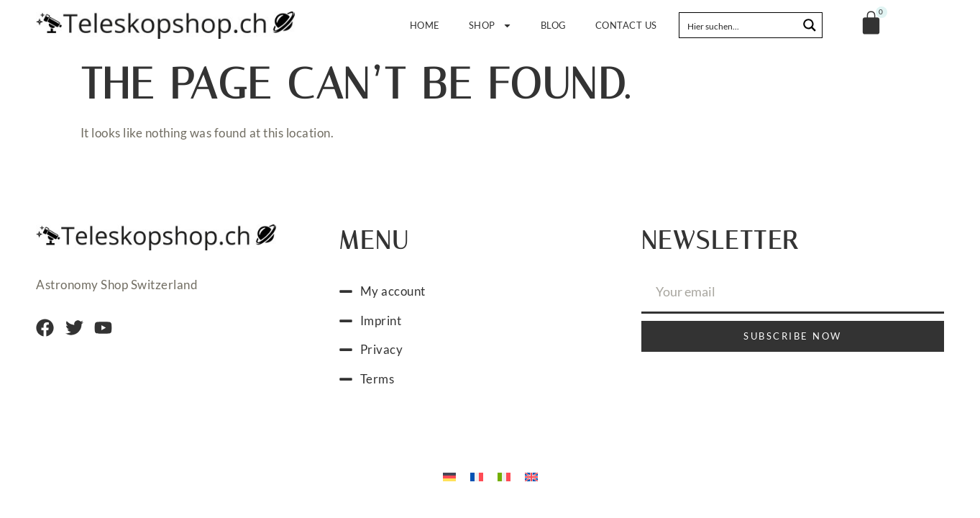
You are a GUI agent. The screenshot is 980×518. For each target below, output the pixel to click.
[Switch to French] (477, 476)
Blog (554, 25)
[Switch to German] (449, 476)
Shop (490, 26)
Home (425, 25)
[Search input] (739, 25)
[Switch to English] (531, 476)
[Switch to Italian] (504, 476)
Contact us (626, 25)
